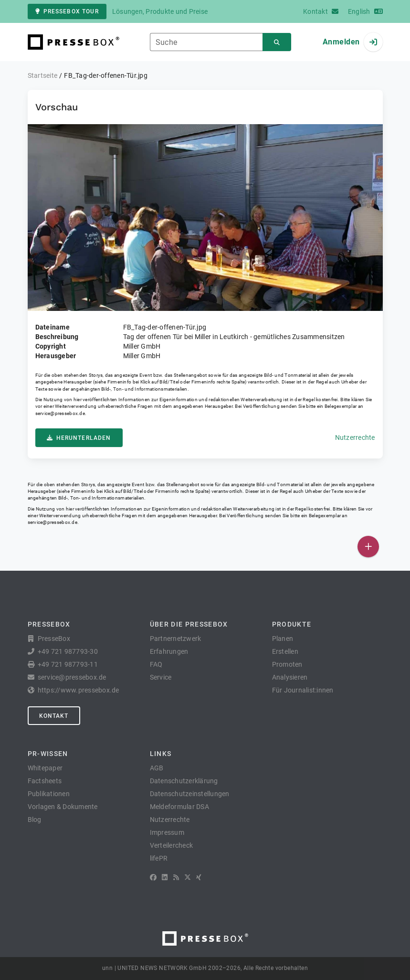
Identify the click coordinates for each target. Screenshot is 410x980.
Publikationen (49, 794)
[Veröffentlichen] (368, 547)
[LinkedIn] (165, 877)
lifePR (159, 858)
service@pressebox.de (60, 413)
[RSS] (176, 877)
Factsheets (45, 781)
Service (161, 677)
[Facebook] (153, 877)
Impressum (167, 832)
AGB (157, 768)
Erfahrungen (169, 651)
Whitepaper (45, 768)
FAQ (156, 664)
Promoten (287, 664)
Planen (283, 639)
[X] (188, 877)
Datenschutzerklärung (184, 781)
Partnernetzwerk (176, 639)
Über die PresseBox (189, 624)
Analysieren (290, 677)
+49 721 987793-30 (68, 651)
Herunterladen (79, 438)
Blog (35, 820)
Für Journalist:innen (303, 690)
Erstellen (285, 651)
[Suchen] (277, 42)
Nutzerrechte (355, 437)
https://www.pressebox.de (79, 690)
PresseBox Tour (67, 11)
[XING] (199, 877)
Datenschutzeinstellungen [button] (190, 794)
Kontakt (54, 716)
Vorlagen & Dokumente (63, 807)
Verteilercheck (172, 845)
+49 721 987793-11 (68, 664)
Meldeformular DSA (179, 807)
